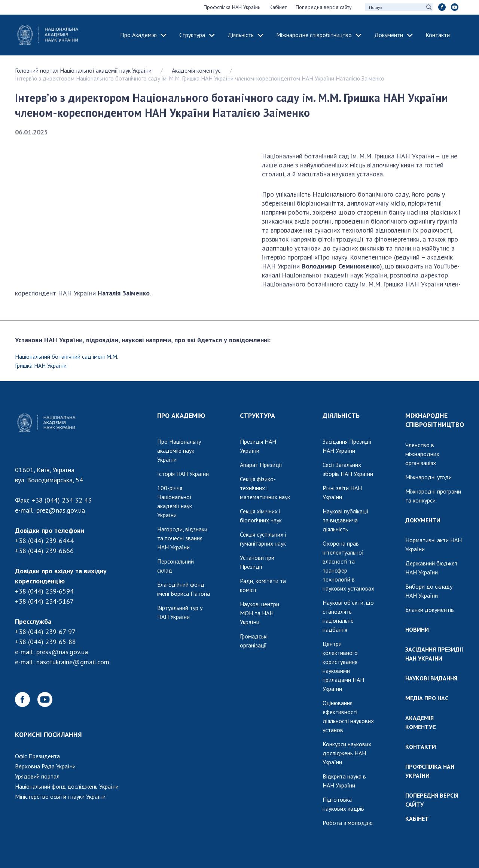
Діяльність (241, 35)
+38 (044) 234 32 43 (62, 500)
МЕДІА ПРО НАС (427, 698)
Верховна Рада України (45, 766)
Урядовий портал (37, 776)
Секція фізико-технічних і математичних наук (265, 488)
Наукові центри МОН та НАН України (260, 613)
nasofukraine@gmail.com (73, 662)
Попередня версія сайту (324, 7)
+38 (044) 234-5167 (44, 601)
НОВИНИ (417, 629)
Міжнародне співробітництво (314, 35)
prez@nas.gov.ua (61, 510)
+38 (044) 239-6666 (44, 551)
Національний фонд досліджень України (67, 786)
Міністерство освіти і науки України (60, 796)
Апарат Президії (261, 465)
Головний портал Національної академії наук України (83, 70)
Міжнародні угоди (428, 477)
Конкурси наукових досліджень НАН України (347, 753)
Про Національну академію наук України (179, 450)
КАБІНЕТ (417, 819)
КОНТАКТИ (421, 747)
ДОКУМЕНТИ (423, 520)
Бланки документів (430, 610)
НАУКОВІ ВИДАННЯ (431, 678)
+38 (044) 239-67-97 (45, 632)
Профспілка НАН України (232, 7)
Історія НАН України (183, 474)
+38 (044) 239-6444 (44, 541)
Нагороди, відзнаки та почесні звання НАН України (182, 538)
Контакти (438, 35)
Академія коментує (196, 70)
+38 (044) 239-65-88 (45, 642)
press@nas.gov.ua (62, 652)
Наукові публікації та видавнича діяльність (346, 520)
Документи (389, 35)
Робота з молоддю (348, 823)
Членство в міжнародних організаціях (422, 454)
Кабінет (278, 7)
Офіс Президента (37, 756)
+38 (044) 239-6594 (44, 591)
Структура (192, 35)
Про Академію (138, 35)
